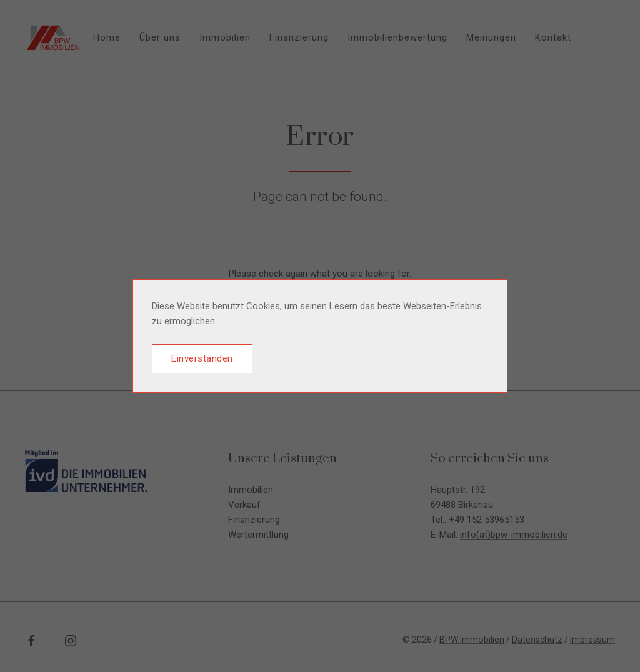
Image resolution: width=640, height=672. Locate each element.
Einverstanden (202, 358)
